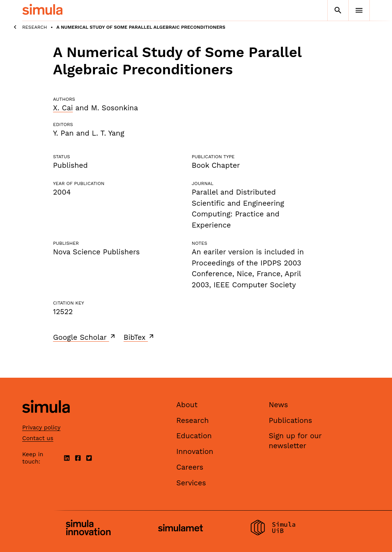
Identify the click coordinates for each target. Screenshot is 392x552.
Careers (190, 467)
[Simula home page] (46, 420)
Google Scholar (85, 337)
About (187, 405)
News (278, 405)
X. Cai (63, 108)
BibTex (140, 337)
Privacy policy (41, 428)
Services (191, 483)
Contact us (38, 438)
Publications (290, 420)
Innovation (195, 451)
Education (194, 436)
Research (35, 27)
